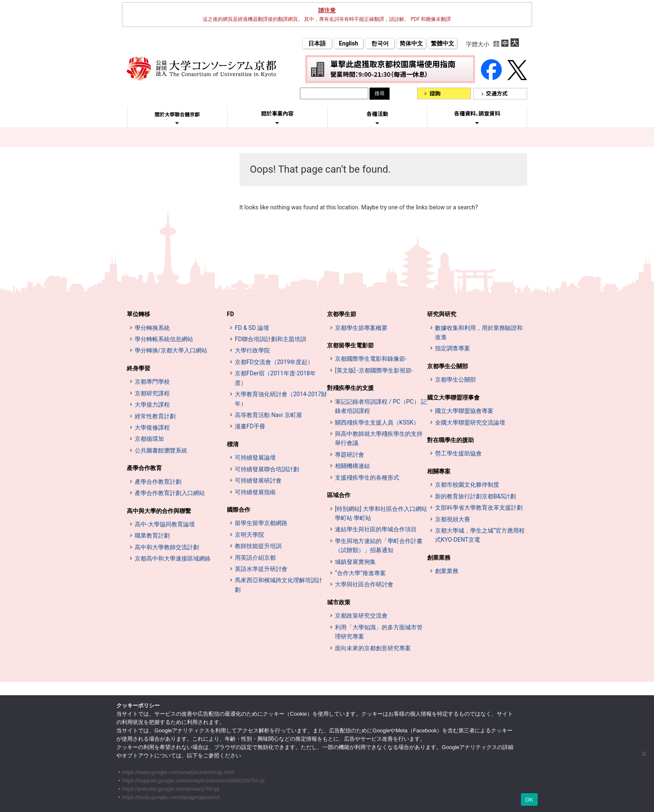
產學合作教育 (144, 468)
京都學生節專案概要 (361, 328)
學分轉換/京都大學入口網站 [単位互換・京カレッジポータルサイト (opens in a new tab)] (171, 350)
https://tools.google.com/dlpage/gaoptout (171, 797)
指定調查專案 (453, 348)
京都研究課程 (152, 393)
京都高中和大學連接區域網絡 (173, 558)
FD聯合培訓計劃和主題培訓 (270, 339)
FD (230, 314)
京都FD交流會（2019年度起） (274, 362)
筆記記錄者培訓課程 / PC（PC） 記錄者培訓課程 (381, 406)
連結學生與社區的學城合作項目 (376, 529)
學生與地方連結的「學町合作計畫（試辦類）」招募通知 (379, 546)
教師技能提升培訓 (258, 546)
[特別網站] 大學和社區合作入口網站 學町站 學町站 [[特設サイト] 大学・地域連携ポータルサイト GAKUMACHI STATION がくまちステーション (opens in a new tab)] (381, 513)
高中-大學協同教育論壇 (165, 524)
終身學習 (138, 368)
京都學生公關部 (448, 366)
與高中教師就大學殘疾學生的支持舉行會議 (379, 438)
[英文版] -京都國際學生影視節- (374, 370)
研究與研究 (442, 314)
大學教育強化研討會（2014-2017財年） (281, 399)
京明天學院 (249, 535)
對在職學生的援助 (450, 440)
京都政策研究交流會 (361, 616)
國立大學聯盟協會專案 (464, 411)
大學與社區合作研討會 (364, 584)
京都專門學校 (152, 382)
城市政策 (339, 602)
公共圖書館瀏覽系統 (161, 450)
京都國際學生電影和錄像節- (371, 359)
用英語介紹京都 (255, 558)
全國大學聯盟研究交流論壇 (470, 422)
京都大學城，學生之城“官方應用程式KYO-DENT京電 (480, 535)
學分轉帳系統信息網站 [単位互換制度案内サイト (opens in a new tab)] (164, 339)
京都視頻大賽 (453, 519)
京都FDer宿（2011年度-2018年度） (275, 378)
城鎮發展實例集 (355, 562)
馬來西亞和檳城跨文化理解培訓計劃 (279, 585)
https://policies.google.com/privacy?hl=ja (170, 789)
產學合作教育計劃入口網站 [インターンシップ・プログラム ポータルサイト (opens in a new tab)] (170, 493)
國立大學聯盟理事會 (453, 397)
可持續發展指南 (255, 492)
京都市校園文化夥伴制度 (467, 485)
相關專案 (439, 471)
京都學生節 (342, 314)
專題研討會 (350, 455)
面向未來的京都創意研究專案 (373, 648)
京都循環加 (149, 439)
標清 (233, 444)
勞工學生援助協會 (458, 453)
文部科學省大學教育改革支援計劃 (479, 508)
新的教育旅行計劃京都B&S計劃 (475, 496)
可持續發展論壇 (255, 458)
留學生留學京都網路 (261, 523)
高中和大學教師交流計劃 (167, 547)
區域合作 (339, 495)
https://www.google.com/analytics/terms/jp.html (178, 772)
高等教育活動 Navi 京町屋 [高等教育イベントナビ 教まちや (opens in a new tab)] (268, 415)
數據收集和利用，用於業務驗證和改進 (479, 332)
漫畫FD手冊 (250, 426)
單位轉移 (138, 314)
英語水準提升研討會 (261, 569)
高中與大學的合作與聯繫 (159, 511)
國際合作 (239, 510)
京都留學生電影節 (350, 345)
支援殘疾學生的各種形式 (367, 478)
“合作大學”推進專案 (360, 573)
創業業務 (439, 558)
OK (529, 800)
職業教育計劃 (152, 535)
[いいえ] (644, 754)
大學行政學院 (252, 350)
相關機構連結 (352, 466)
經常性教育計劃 (155, 416)
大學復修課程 (152, 427)
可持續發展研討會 (258, 480)
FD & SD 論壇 (252, 328)
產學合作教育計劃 (158, 482)
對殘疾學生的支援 (350, 388)
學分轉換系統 (152, 328)
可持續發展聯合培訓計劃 (267, 469)
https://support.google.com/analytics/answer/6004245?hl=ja (193, 781)
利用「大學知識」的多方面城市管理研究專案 (379, 632)
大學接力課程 (152, 405)
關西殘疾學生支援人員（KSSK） (377, 422)
